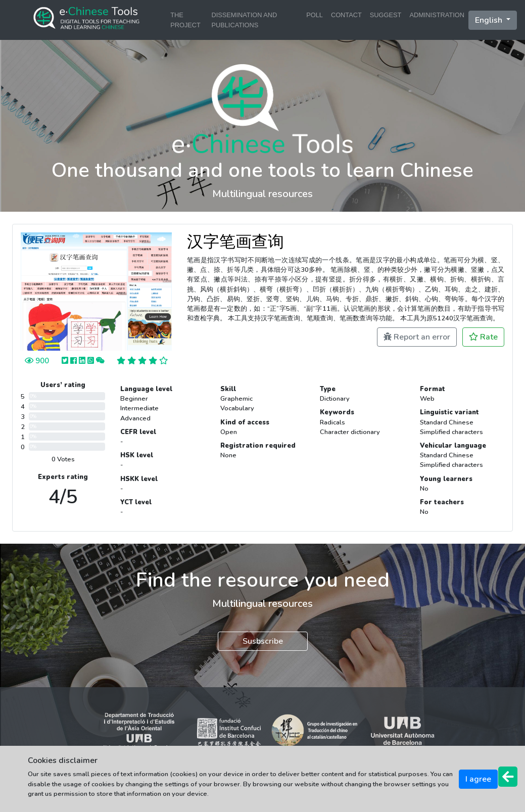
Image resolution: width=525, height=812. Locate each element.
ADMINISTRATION (437, 15)
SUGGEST (386, 15)
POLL (315, 15)
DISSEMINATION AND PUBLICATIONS (244, 20)
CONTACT (346, 15)
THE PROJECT (185, 20)
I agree (478, 779)
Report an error (417, 337)
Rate (483, 337)
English (490, 20)
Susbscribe (263, 641)
